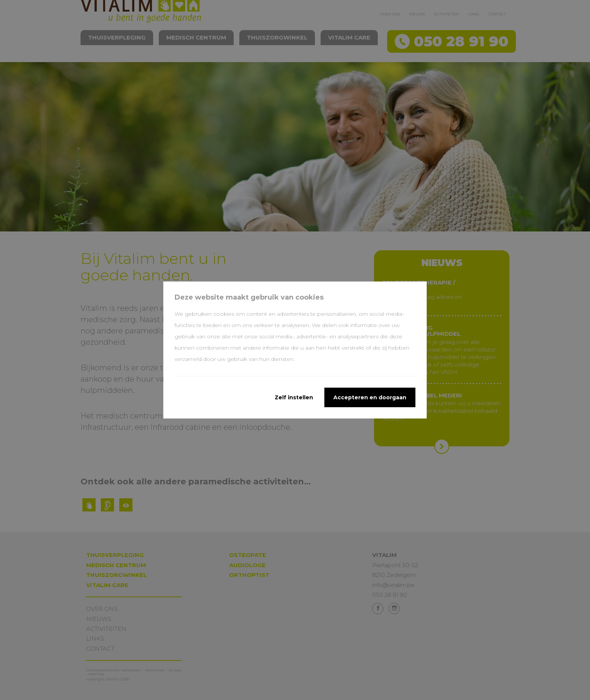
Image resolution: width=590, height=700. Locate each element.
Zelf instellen (294, 397)
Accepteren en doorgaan (370, 397)
